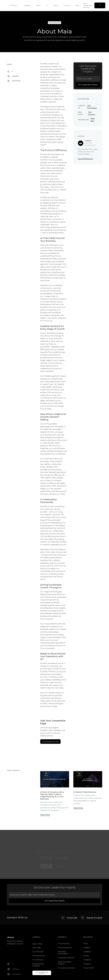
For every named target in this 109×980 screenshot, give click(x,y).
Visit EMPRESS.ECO (85, 159)
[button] (14, 5)
